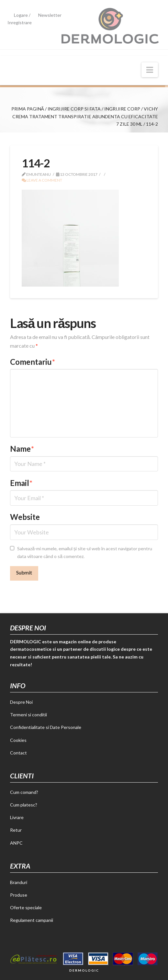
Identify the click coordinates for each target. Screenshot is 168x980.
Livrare (17, 817)
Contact (18, 753)
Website (25, 517)
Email (21, 483)
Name (22, 449)
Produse (19, 895)
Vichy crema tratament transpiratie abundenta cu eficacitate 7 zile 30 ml (85, 116)
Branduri (19, 882)
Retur (16, 830)
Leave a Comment (42, 180)
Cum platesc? (24, 805)
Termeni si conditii (28, 715)
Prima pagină (28, 109)
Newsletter (50, 15)
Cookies (18, 740)
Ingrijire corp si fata (74, 109)
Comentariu (33, 362)
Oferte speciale (26, 907)
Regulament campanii (32, 920)
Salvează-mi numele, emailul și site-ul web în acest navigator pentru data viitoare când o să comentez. (85, 552)
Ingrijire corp (122, 109)
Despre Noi (21, 702)
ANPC (16, 843)
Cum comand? (24, 792)
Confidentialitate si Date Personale (46, 727)
